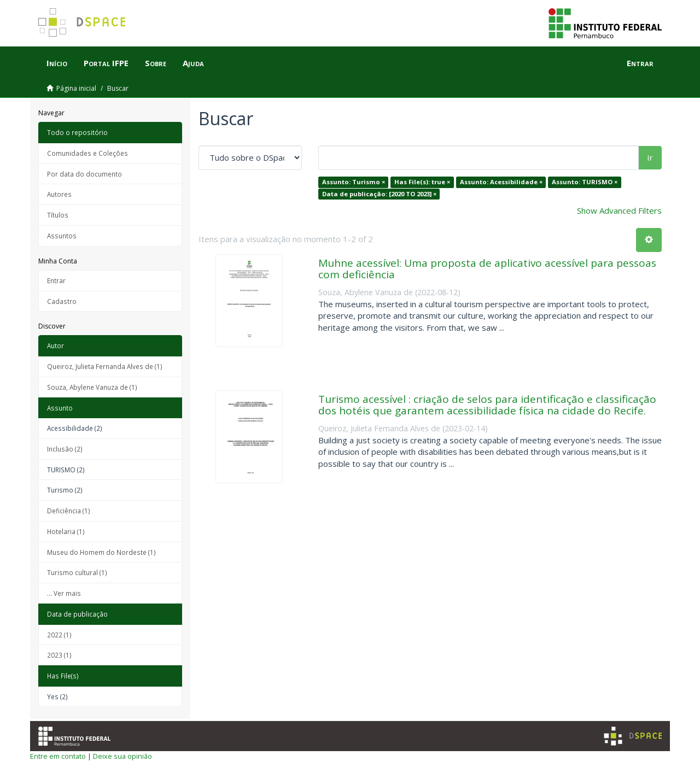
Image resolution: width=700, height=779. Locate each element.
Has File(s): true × (422, 182)
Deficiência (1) (69, 511)
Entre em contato (58, 756)
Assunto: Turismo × (354, 182)
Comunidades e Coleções (87, 153)
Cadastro (62, 301)
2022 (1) (59, 635)
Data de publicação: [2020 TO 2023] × (379, 194)
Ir (650, 157)
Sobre (156, 63)
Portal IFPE (106, 63)
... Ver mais (64, 593)
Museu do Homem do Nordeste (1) (101, 552)
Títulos (58, 215)
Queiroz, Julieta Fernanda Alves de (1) (105, 366)
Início (57, 63)
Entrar (56, 280)
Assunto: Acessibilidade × (501, 182)
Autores (59, 194)
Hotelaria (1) (66, 531)
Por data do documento (84, 174)
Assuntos (62, 236)
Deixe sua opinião (122, 756)
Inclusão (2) (65, 449)
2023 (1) (59, 655)
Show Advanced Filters (619, 210)
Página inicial (76, 88)
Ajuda (193, 63)
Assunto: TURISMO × (585, 182)
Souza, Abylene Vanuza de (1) (92, 387)
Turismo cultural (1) (77, 572)
